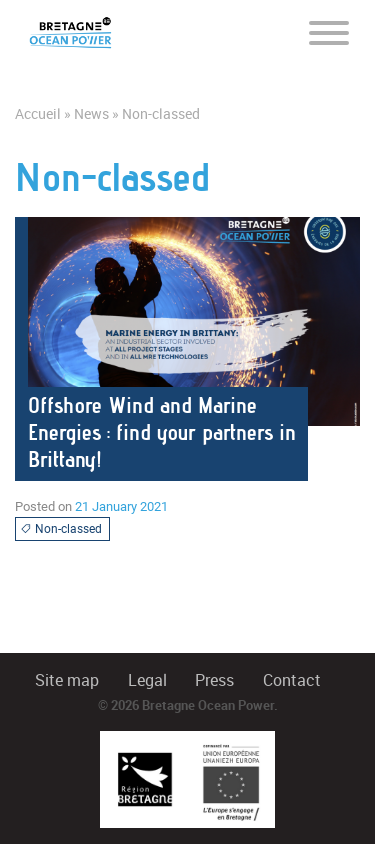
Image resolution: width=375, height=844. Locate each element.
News (91, 114)
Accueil (38, 114)
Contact (292, 680)
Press (214, 680)
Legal (147, 680)
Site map (67, 680)
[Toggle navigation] (329, 32)
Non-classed (61, 529)
